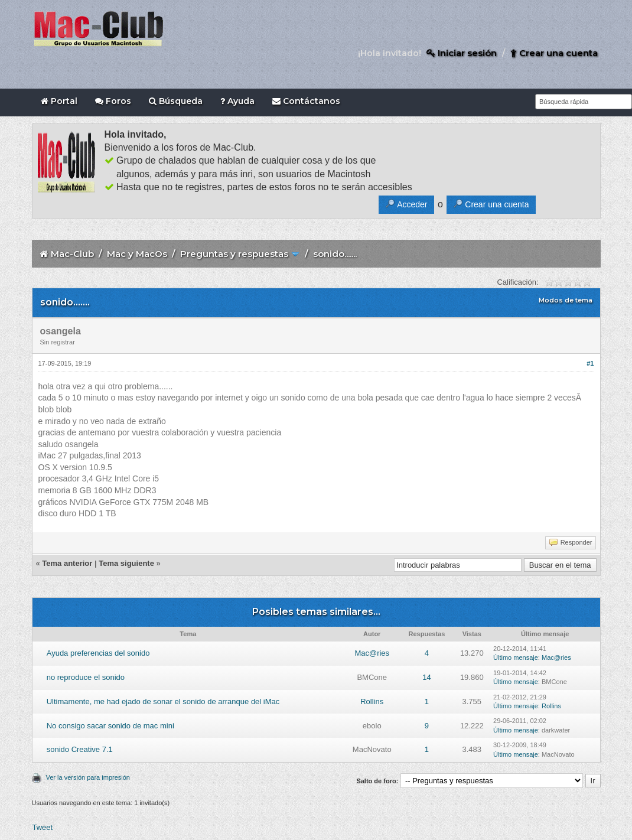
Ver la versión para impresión (88, 777)
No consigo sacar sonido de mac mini (110, 726)
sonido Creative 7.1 (80, 749)
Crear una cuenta (554, 53)
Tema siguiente (126, 563)
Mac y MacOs (137, 254)
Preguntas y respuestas (234, 254)
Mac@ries (372, 653)
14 (426, 677)
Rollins (372, 701)
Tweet (43, 827)
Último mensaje (516, 657)
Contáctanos (306, 101)
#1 (590, 363)
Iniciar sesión (462, 53)
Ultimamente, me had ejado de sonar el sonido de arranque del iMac (163, 701)
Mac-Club (72, 254)
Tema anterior (67, 563)
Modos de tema (566, 300)
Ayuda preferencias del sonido (98, 653)
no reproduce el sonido (86, 677)
